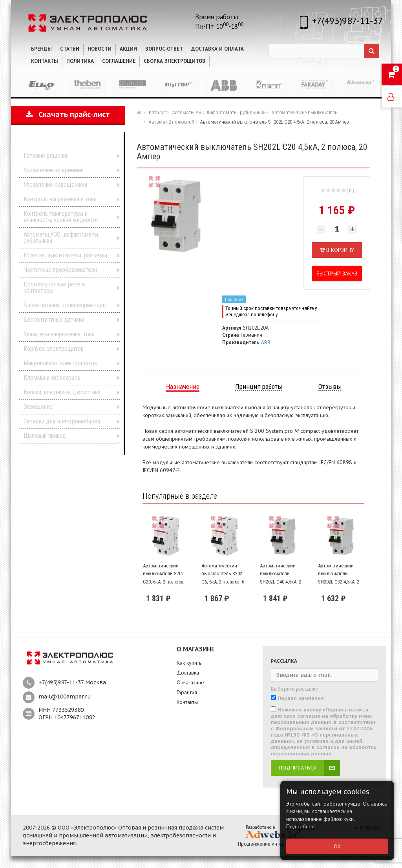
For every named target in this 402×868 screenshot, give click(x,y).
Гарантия (187, 692)
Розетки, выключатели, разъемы (65, 255)
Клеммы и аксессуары (53, 378)
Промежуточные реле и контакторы (54, 287)
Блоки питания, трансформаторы (65, 305)
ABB (266, 342)
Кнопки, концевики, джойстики (62, 392)
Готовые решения (46, 156)
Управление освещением (55, 185)
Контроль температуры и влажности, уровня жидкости (61, 217)
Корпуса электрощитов (54, 349)
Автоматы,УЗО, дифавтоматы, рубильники (61, 238)
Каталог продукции (63, 143)
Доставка (188, 673)
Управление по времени (54, 170)
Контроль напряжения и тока (60, 199)
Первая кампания (301, 698)
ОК (337, 846)
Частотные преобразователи (60, 270)
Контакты (187, 702)
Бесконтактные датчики (54, 320)
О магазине (190, 682)
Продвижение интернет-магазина (277, 844)
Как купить (189, 663)
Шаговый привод (45, 436)
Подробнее (301, 826)
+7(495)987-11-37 (348, 21)
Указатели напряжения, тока (59, 334)
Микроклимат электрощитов (60, 363)
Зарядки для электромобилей (62, 421)
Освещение (38, 407)
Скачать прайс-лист (68, 114)
